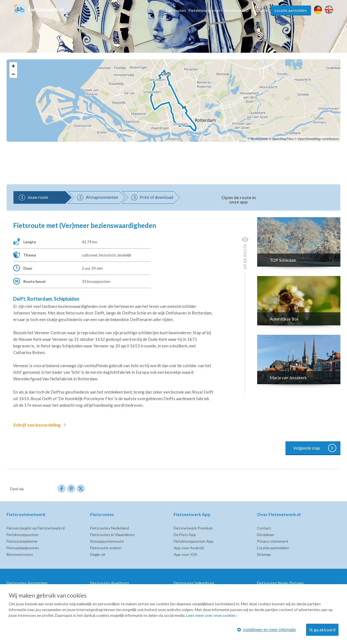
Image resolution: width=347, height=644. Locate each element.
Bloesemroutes (20, 554)
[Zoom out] (13, 74)
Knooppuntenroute (107, 541)
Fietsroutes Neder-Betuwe (280, 583)
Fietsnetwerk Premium (193, 528)
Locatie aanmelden (291, 10)
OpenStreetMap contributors (318, 139)
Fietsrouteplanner (22, 541)
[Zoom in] (13, 66)
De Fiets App (185, 535)
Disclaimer (266, 535)
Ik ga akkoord (322, 630)
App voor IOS (185, 554)
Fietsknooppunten (205, 10)
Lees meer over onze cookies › (212, 615)
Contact (264, 528)
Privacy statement (273, 541)
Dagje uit (98, 554)
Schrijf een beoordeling (41, 425)
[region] (173, 101)
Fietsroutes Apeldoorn (110, 583)
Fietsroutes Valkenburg (194, 583)
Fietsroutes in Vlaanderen (112, 535)
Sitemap (264, 554)
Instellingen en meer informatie (266, 630)
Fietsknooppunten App (194, 541)
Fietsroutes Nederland (109, 528)
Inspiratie (260, 10)
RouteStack (259, 139)
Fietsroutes (176, 10)
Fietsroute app (236, 10)
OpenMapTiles (283, 139)
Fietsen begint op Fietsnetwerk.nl (36, 528)
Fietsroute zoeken (106, 548)
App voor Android (189, 548)
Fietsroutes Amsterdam (27, 583)
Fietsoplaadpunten (23, 548)
